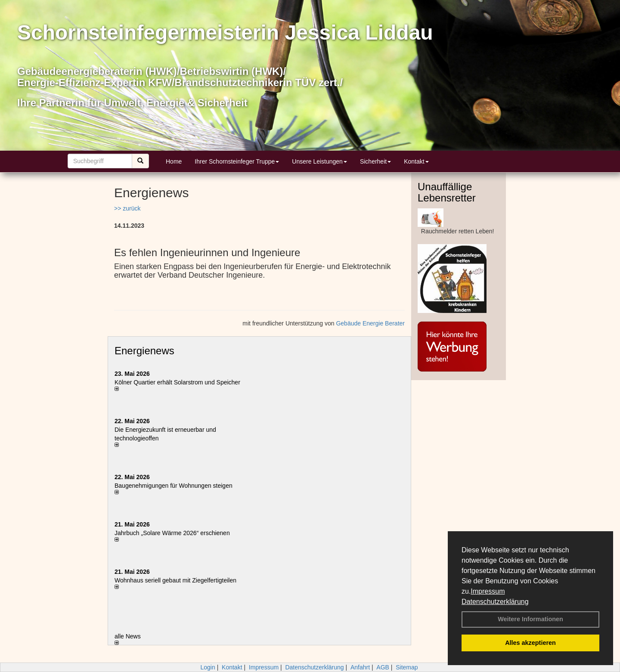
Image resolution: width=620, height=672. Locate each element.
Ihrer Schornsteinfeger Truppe (237, 161)
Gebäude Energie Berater (370, 323)
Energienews (144, 351)
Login (208, 667)
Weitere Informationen (530, 619)
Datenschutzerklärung (495, 602)
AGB (383, 667)
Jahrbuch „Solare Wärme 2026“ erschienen (172, 533)
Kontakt (416, 161)
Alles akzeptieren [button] (530, 643)
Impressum (488, 591)
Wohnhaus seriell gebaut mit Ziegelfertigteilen (175, 580)
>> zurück (127, 208)
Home (174, 161)
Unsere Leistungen (319, 161)
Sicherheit (375, 161)
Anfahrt (360, 667)
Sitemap (407, 667)
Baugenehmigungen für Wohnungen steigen (174, 486)
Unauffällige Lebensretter (447, 192)
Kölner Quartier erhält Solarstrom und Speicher (177, 382)
